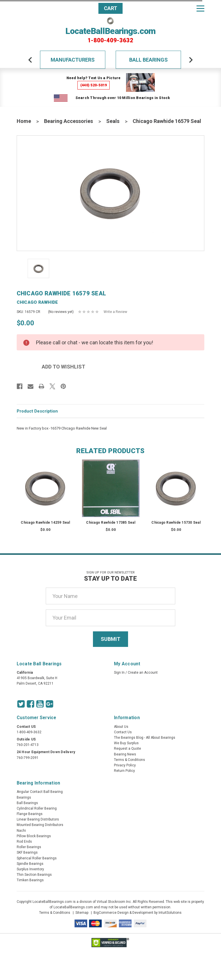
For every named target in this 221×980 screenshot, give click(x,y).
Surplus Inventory (30, 869)
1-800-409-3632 (110, 40)
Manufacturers (73, 60)
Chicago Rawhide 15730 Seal (176, 523)
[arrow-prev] (30, 60)
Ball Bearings (148, 60)
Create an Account (143, 673)
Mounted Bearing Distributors (40, 825)
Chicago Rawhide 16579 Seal (167, 121)
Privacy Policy (125, 765)
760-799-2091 (28, 758)
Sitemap (82, 913)
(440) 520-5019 (94, 85)
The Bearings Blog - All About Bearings (145, 738)
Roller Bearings (29, 847)
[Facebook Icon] (31, 704)
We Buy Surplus (126, 743)
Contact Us (123, 732)
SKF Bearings (27, 852)
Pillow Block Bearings (34, 836)
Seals (113, 121)
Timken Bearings (30, 880)
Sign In (119, 673)
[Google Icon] (49, 704)
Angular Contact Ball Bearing (40, 792)
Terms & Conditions (129, 760)
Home (24, 121)
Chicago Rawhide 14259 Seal (45, 523)
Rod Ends (24, 842)
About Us (121, 727)
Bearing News (125, 754)
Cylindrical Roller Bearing (37, 808)
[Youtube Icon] (40, 704)
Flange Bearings (30, 814)
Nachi (21, 831)
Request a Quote (127, 749)
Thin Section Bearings (34, 875)
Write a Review (115, 312)
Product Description (37, 411)
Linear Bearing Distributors (38, 819)
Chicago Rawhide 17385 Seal (111, 523)
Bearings (24, 797)
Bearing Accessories (68, 121)
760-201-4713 (28, 745)
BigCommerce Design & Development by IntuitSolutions (138, 913)
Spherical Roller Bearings (37, 858)
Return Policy (124, 771)
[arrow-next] (191, 60)
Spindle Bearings (30, 864)
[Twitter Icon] (21, 704)
